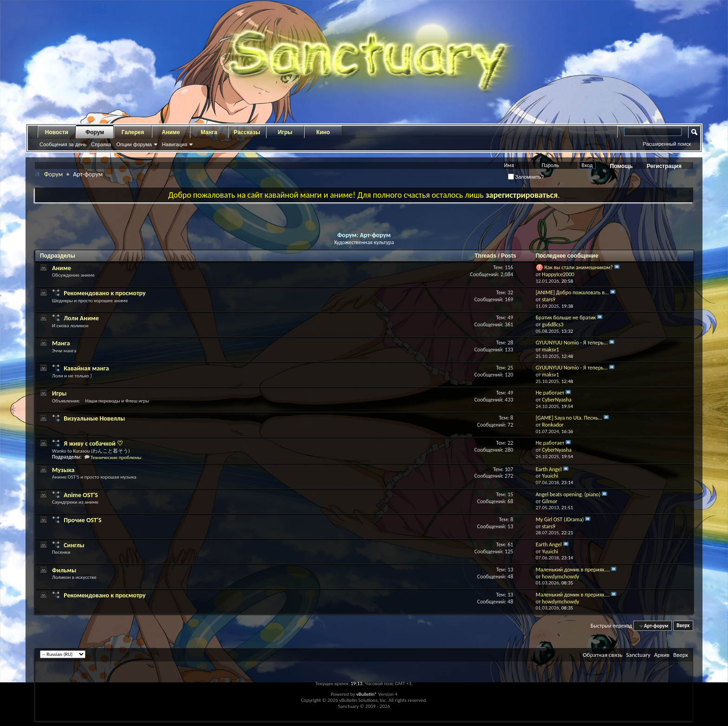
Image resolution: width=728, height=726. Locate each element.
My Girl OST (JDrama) (560, 519)
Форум (95, 132)
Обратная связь (602, 655)
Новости (57, 132)
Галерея (133, 132)
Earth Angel (549, 469)
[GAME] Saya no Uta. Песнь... (569, 418)
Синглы (74, 545)
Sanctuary (638, 655)
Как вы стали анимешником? (578, 267)
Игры (285, 132)
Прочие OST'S (82, 520)
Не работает (550, 393)
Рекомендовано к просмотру (104, 293)
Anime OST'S (81, 495)
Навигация (175, 144)
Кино (323, 132)
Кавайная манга (86, 368)
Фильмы (64, 570)
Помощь (621, 166)
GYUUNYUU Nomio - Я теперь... (572, 343)
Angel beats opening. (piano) (568, 494)
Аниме (171, 132)
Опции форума (134, 144)
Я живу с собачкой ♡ (93, 444)
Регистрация (664, 166)
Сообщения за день (63, 144)
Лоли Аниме (81, 318)
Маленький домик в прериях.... (573, 570)
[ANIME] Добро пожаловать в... (572, 292)
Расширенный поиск (667, 144)
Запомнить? (526, 177)
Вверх (683, 626)
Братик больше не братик (566, 318)
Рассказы (247, 132)
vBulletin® (367, 694)
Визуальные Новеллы (94, 418)
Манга (209, 132)
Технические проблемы (116, 457)
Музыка (63, 470)
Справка (101, 144)
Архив (662, 655)
